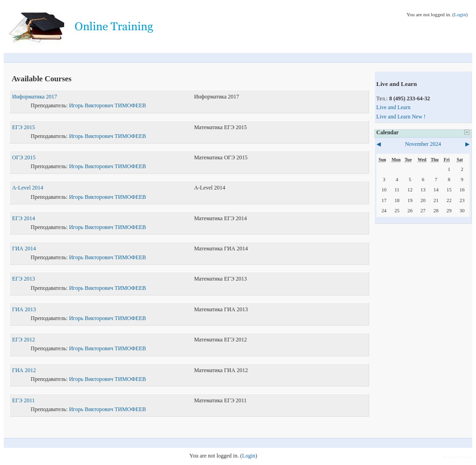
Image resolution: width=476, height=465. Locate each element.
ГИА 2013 (24, 309)
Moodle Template (458, 457)
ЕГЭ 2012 (23, 340)
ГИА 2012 (24, 370)
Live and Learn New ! (401, 117)
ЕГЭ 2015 (23, 127)
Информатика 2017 (35, 97)
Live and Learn (393, 107)
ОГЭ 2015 (24, 157)
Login (460, 14)
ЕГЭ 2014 (23, 218)
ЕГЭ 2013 (23, 279)
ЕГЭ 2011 (23, 400)
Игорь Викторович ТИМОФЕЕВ (107, 105)
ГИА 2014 (24, 249)
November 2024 (423, 144)
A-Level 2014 (28, 188)
